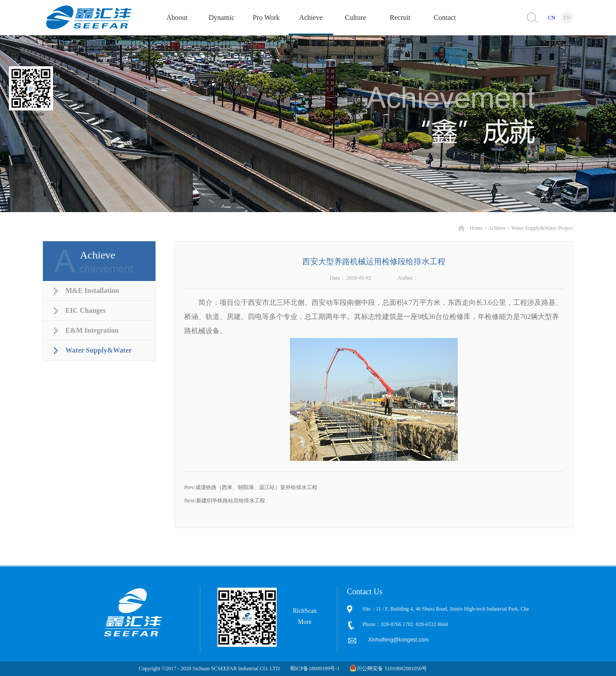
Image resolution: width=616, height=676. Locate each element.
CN (552, 18)
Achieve (497, 228)
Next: (225, 501)
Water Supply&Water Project (542, 228)
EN (567, 18)
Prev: (251, 487)
